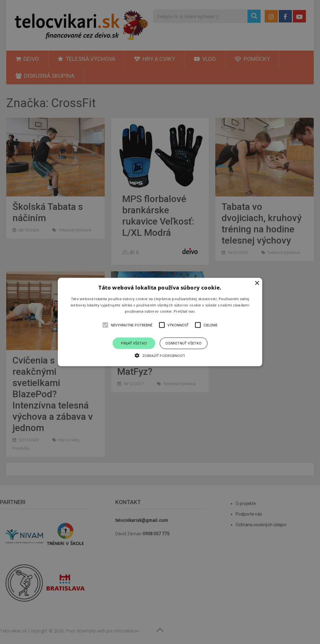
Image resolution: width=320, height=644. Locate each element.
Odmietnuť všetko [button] (183, 343)
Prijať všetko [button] (134, 343)
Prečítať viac (185, 311)
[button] (160, 322)
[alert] (160, 322)
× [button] (257, 283)
